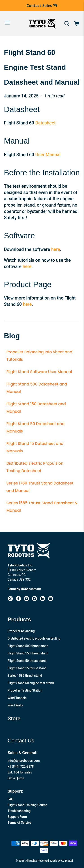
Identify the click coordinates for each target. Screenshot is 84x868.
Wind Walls (15, 705)
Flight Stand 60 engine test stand (31, 683)
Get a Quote (16, 778)
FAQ (10, 799)
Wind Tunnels (17, 698)
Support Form (17, 817)
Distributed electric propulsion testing (34, 638)
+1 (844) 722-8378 (21, 767)
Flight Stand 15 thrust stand (27, 668)
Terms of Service (19, 823)
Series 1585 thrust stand (25, 676)
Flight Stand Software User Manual (39, 372)
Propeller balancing (21, 631)
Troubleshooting (19, 811)
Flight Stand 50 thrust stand (27, 661)
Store (14, 719)
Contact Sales (42, 6)
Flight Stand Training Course (27, 805)
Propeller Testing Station (25, 690)
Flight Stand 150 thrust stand (28, 653)
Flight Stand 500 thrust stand (28, 646)
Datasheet (45, 123)
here (55, 249)
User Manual (48, 155)
